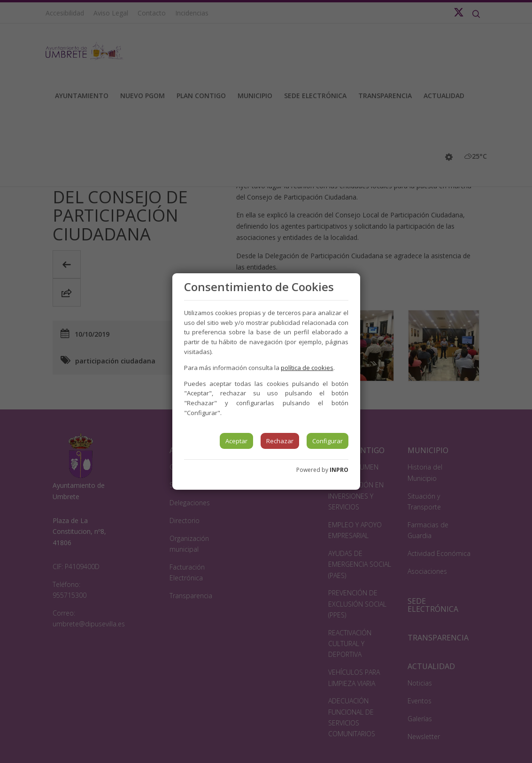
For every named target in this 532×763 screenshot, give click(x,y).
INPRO (339, 470)
